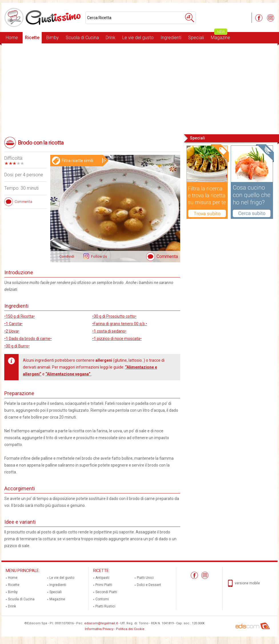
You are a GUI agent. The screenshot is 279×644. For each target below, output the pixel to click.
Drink (111, 38)
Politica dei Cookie (130, 629)
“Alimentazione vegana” (68, 374)
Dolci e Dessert (149, 585)
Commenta (167, 256)
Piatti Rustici (105, 606)
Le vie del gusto (138, 38)
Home (12, 38)
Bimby (53, 38)
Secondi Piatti (106, 592)
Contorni (102, 599)
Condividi (67, 257)
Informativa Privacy (99, 629)
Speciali (196, 38)
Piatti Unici (145, 578)
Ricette (32, 38)
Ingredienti (171, 38)
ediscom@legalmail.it (101, 623)
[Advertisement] (139, 88)
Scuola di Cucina (82, 38)
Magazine (220, 36)
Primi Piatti (104, 585)
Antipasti (102, 578)
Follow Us (99, 257)
